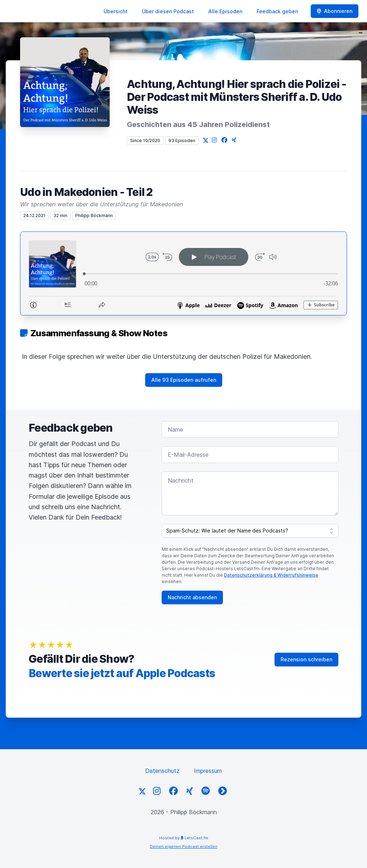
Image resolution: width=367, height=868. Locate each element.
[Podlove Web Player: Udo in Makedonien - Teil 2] (183, 273)
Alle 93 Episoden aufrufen (184, 380)
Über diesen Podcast (168, 11)
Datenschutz (162, 771)
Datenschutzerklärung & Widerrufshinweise (271, 575)
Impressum (208, 771)
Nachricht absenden (192, 597)
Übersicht (116, 11)
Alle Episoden (225, 11)
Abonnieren (335, 11)
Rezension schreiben (306, 659)
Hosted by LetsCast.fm (184, 838)
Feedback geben (277, 11)
